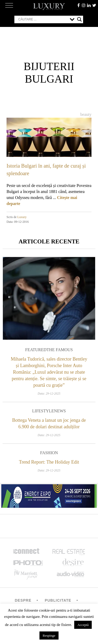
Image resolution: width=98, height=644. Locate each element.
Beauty (86, 114)
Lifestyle (43, 411)
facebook (78, 5)
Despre (23, 600)
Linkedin (89, 5)
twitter (94, 5)
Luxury (22, 217)
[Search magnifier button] (79, 19)
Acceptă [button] (83, 625)
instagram (84, 5)
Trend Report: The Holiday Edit (49, 462)
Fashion (49, 453)
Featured (36, 350)
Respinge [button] (49, 636)
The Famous (60, 350)
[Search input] (43, 19)
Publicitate (58, 600)
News (60, 411)
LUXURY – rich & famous (49, 7)
